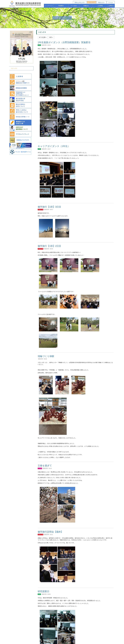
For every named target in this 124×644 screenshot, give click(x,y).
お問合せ (111, 6)
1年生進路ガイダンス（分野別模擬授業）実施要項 (64, 42)
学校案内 (61, 6)
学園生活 (86, 6)
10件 (51, 37)
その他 (40, 468)
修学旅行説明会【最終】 (50, 532)
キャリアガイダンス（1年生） (54, 146)
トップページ (49, 6)
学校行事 (41, 210)
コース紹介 (74, 6)
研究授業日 (44, 591)
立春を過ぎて (45, 466)
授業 (39, 45)
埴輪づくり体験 (46, 356)
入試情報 (100, 6)
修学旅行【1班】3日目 (49, 207)
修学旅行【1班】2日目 (49, 246)
